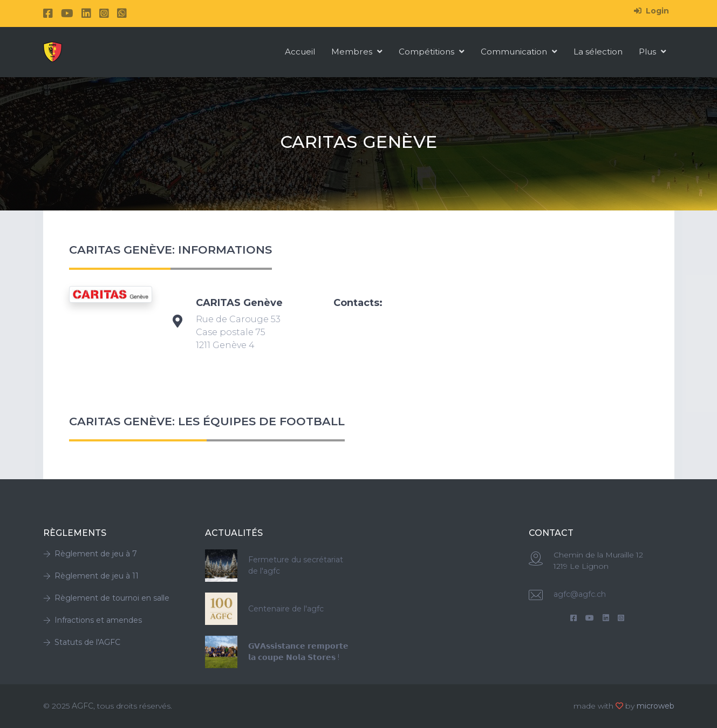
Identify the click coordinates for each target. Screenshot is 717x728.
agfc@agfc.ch (580, 594)
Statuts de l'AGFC (82, 642)
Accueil (300, 52)
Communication (519, 52)
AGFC (83, 706)
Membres (357, 52)
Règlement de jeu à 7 (90, 554)
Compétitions (432, 52)
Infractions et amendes (93, 620)
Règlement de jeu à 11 (91, 576)
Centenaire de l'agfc (286, 609)
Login (651, 11)
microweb (655, 706)
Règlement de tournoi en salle (106, 598)
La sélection (598, 52)
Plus (653, 52)
